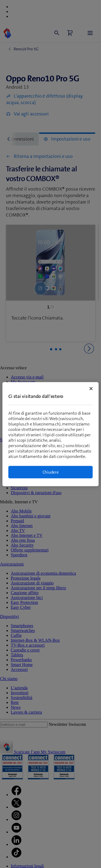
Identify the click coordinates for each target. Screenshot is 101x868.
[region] (50, 434)
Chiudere (51, 472)
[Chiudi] (91, 388)
